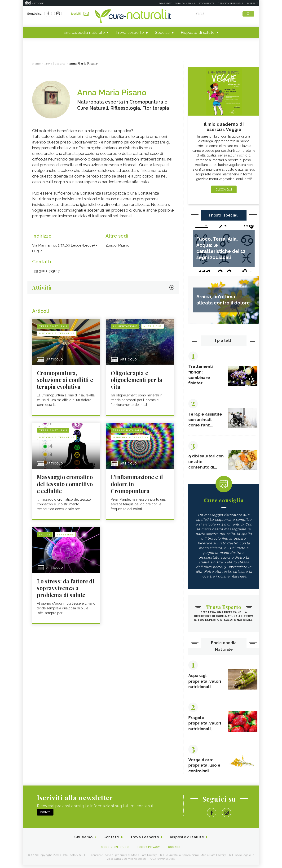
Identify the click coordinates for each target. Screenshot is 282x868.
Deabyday (165, 3)
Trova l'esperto (130, 33)
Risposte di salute (198, 33)
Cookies (175, 849)
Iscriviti (80, 14)
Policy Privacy (148, 849)
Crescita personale (231, 3)
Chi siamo (83, 840)
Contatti (111, 840)
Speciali (162, 33)
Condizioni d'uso (115, 849)
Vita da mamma (185, 3)
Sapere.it (252, 3)
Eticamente (207, 3)
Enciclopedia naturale (84, 33)
